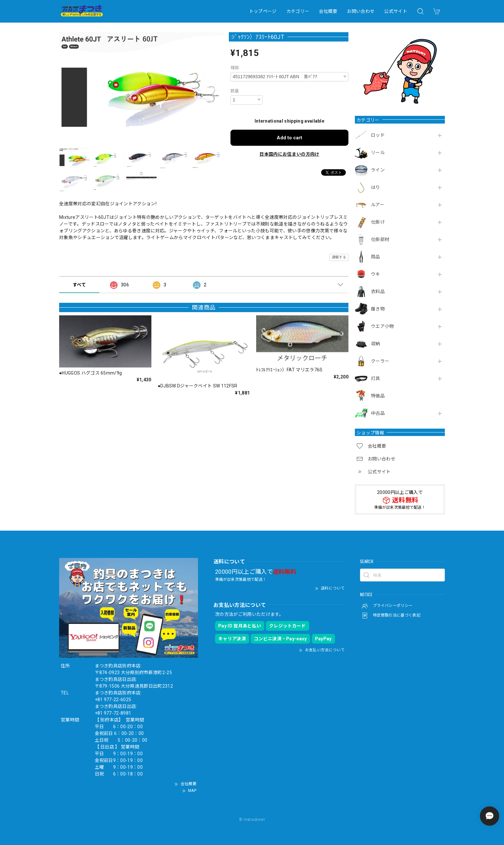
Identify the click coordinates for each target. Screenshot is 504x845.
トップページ (263, 11)
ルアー (378, 205)
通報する (339, 257)
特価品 (378, 396)
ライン (378, 170)
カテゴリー (298, 11)
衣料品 (378, 292)
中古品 (378, 413)
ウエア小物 (382, 326)
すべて (79, 285)
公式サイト (396, 11)
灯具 (376, 378)
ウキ (376, 274)
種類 (235, 68)
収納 (376, 344)
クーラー (380, 361)
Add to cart (289, 138)
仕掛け (378, 222)
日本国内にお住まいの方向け (289, 154)
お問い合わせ (361, 11)
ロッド (378, 135)
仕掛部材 (380, 239)
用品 (376, 257)
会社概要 (328, 11)
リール (378, 153)
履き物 (378, 309)
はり (376, 187)
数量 (235, 91)
